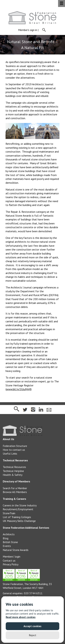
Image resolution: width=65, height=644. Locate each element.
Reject (33, 635)
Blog (6, 538)
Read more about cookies (21, 617)
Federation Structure (15, 446)
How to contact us (14, 450)
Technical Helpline (13, 471)
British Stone (10, 542)
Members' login (12, 556)
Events (7, 546)
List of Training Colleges (17, 517)
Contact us (9, 560)
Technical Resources (14, 467)
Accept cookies (32, 626)
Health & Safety (13, 475)
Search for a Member (15, 488)
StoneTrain (9, 513)
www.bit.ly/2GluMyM (19, 389)
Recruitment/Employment (18, 509)
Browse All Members (15, 492)
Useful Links (10, 454)
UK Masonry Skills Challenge (19, 521)
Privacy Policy (11, 564)
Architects (9, 534)
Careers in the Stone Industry (20, 505)
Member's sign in (28, 30)
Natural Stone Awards (16, 550)
